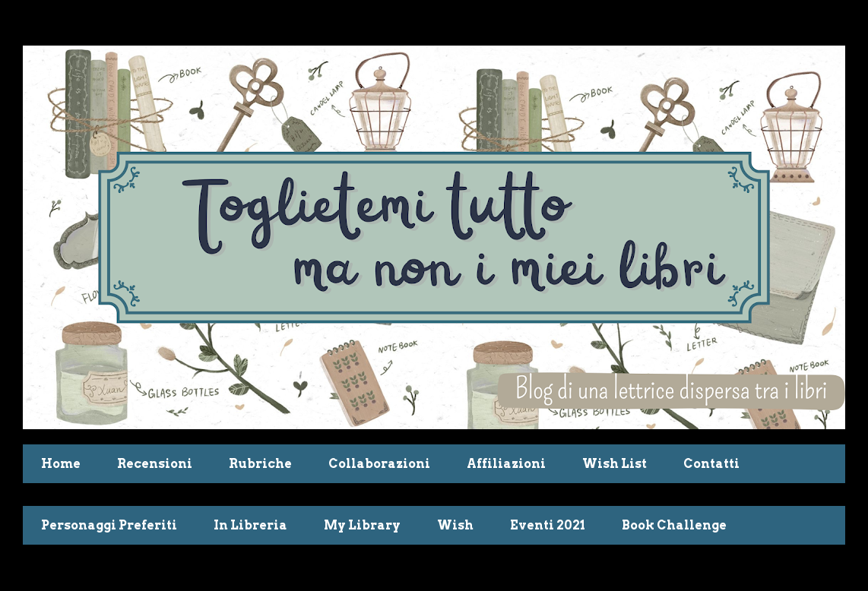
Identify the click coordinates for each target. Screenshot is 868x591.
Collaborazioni (379, 464)
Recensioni (155, 464)
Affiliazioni (506, 464)
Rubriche (260, 464)
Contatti (711, 464)
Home (61, 464)
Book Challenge (674, 525)
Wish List (615, 464)
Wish (455, 525)
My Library (362, 525)
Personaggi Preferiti (109, 525)
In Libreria (250, 525)
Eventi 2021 (548, 525)
